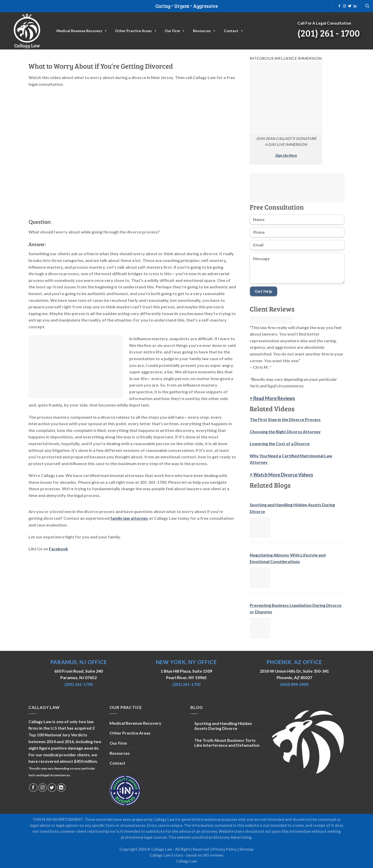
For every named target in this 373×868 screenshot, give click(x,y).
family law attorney (129, 518)
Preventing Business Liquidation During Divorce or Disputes (296, 609)
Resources (205, 31)
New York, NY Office (186, 662)
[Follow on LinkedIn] (61, 788)
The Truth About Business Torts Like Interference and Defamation (227, 743)
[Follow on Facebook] (33, 788)
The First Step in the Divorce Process (285, 419)
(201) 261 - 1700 (329, 33)
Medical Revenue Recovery (82, 31)
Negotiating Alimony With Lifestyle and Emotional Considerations (288, 558)
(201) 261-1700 (79, 684)
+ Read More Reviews (272, 398)
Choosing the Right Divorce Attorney (285, 432)
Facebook (59, 549)
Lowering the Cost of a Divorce (280, 443)
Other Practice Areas (136, 31)
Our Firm (175, 31)
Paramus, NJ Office (79, 662)
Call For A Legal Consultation (324, 23)
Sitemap (246, 849)
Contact (234, 31)
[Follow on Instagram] (43, 788)
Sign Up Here (286, 155)
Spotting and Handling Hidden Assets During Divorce (292, 508)
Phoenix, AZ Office (294, 662)
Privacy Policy (225, 849)
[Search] (367, 6)
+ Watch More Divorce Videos (281, 475)
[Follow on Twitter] (52, 788)
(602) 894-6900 (294, 684)
